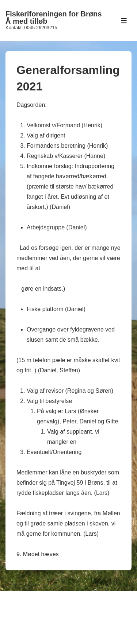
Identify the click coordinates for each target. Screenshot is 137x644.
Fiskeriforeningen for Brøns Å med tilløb (54, 18)
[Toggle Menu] (124, 21)
